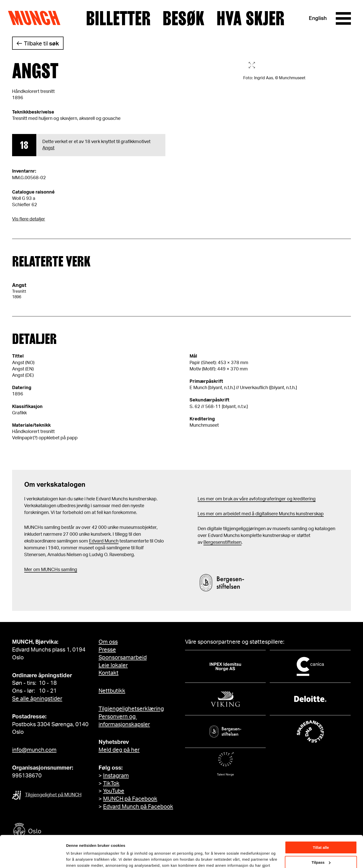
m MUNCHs (48, 570)
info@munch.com (34, 750)
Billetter (118, 18)
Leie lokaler (113, 665)
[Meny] (343, 18)
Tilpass (321, 835)
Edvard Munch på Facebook (138, 807)
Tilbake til (41, 44)
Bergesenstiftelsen (222, 542)
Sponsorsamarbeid (123, 658)
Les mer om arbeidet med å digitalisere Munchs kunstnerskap (261, 514)
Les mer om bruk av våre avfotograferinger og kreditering (257, 499)
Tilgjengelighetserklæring (131, 709)
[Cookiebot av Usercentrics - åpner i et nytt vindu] (33, 858)
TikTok (111, 783)
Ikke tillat (321, 850)
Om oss (108, 642)
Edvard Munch (104, 541)
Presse (107, 650)
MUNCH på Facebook (130, 799)
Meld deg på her (119, 750)
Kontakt (109, 673)
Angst (48, 148)
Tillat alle (321, 820)
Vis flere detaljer (29, 219)
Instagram (116, 776)
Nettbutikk (112, 691)
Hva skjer (250, 18)
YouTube (114, 791)
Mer (28, 570)
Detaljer (73, 858)
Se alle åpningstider (37, 699)
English (318, 18)
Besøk (184, 18)
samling (69, 570)
